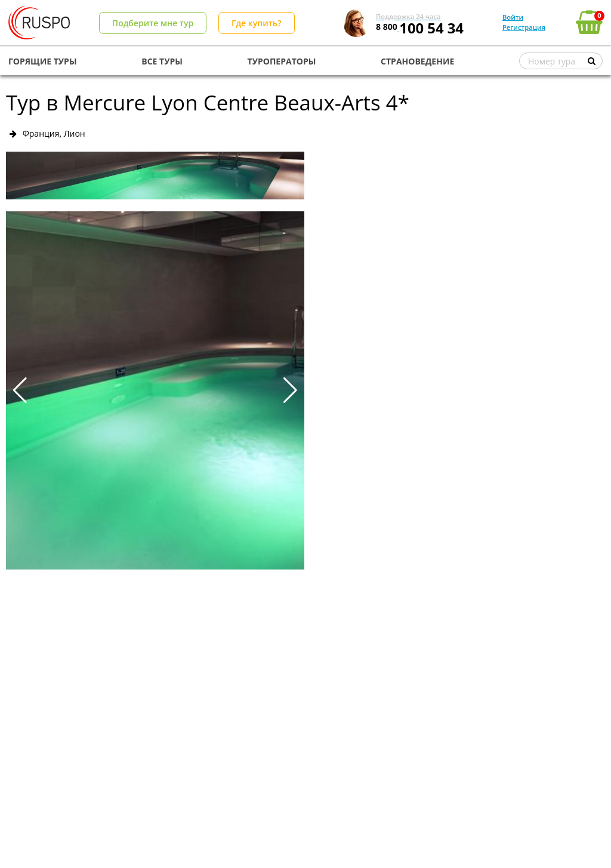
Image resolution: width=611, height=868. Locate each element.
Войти (513, 17)
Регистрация (524, 27)
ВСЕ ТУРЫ (162, 61)
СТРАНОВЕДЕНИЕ (417, 61)
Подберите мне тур (153, 23)
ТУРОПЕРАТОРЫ (282, 61)
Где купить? (257, 23)
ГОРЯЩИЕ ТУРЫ (43, 61)
